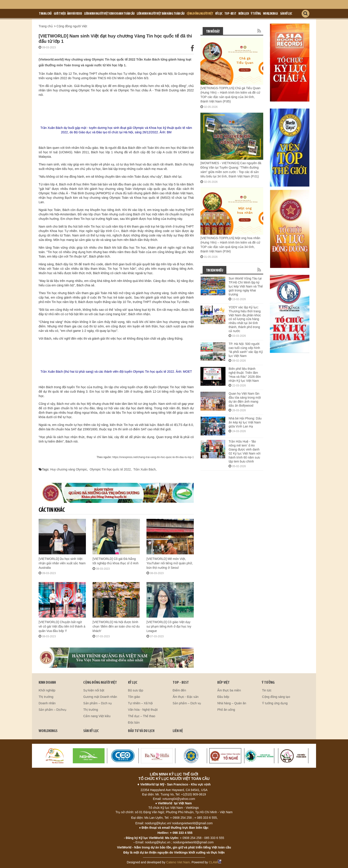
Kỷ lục (219, 14)
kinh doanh (47, 683)
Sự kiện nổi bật (94, 690)
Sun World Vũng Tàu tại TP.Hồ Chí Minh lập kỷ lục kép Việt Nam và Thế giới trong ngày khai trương (246, 286)
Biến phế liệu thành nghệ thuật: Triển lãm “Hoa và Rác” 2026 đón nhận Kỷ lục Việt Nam (245, 375)
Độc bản (134, 722)
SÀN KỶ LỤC (91, 731)
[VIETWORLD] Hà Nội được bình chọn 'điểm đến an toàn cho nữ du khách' (116, 626)
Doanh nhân (47, 703)
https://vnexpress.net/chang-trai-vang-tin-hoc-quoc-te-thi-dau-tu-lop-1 (153, 457)
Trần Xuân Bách (144, 469)
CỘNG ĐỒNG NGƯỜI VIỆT (100, 683)
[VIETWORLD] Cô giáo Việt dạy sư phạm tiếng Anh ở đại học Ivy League (169, 626)
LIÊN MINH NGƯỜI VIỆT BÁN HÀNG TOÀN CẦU (161, 14)
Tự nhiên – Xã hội (140, 703)
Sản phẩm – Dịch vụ (98, 703)
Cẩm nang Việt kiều (97, 716)
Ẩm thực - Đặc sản (186, 697)
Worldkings (271, 14)
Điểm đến (179, 690)
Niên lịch (244, 14)
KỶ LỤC (133, 683)
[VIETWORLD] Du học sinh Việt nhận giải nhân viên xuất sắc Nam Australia (62, 563)
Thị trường (46, 697)
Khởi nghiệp (47, 690)
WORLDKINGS (48, 731)
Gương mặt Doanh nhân (100, 697)
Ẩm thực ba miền (229, 690)
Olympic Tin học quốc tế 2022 (110, 469)
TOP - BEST (181, 683)
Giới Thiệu (60, 14)
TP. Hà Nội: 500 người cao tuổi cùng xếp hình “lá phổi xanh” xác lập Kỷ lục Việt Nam (246, 350)
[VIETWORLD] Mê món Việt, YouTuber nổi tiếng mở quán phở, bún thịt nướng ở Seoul (170, 563)
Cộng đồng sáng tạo (276, 697)
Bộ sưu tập (136, 690)
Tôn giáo (134, 697)
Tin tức (267, 690)
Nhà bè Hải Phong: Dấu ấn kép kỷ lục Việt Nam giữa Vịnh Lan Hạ (245, 422)
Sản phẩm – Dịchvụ (52, 710)
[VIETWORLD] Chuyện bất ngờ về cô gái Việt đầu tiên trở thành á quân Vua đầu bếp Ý (62, 626)
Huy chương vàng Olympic (69, 469)
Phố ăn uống (226, 710)
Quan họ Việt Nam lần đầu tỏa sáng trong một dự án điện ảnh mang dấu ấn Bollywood (245, 400)
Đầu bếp (223, 697)
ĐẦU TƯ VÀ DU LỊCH (141, 731)
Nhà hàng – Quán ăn (232, 703)
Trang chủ (45, 14)
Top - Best (230, 14)
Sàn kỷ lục (286, 14)
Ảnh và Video (75, 14)
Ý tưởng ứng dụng (275, 703)
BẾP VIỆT (223, 683)
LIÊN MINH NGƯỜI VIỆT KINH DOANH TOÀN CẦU (109, 14)
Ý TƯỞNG (268, 683)
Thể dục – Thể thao (142, 716)
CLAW (215, 862)
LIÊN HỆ (178, 731)
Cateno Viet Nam (178, 862)
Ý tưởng (256, 14)
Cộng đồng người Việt (200, 14)
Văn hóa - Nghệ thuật (143, 710)
